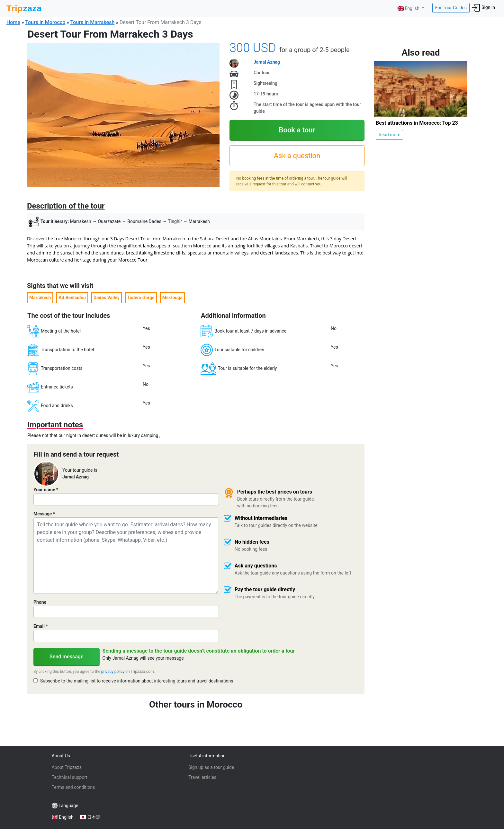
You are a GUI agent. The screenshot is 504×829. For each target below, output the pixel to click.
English (409, 8)
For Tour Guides (451, 8)
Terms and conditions (73, 787)
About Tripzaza (67, 767)
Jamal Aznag (267, 62)
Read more (389, 135)
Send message (67, 657)
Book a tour (297, 130)
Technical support (70, 777)
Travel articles (202, 777)
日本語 (94, 817)
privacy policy (113, 672)
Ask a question (297, 156)
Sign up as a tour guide (211, 767)
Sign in (484, 8)
